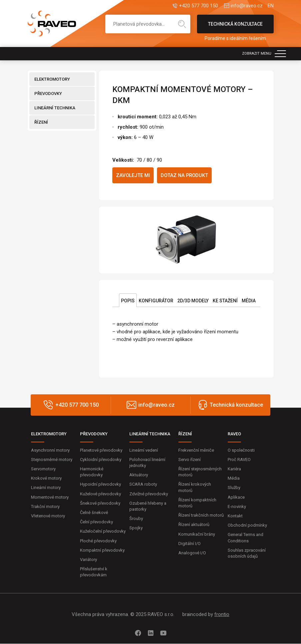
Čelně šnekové (94, 513)
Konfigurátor (156, 301)
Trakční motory (45, 507)
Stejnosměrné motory (52, 460)
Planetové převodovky (101, 450)
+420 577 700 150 (198, 6)
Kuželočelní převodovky (103, 531)
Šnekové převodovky (100, 503)
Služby (234, 488)
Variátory (88, 560)
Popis (128, 301)
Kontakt (235, 516)
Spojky (136, 528)
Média (249, 301)
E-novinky (237, 507)
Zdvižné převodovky (149, 494)
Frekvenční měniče (196, 450)
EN (271, 6)
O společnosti (241, 450)
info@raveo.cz (247, 6)
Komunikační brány (197, 534)
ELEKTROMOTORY (52, 79)
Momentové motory (50, 497)
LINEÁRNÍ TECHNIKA (55, 108)
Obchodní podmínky (247, 525)
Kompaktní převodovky (102, 550)
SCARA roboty (143, 484)
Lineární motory (46, 488)
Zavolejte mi (133, 175)
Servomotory (43, 469)
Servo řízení (189, 460)
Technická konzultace (235, 27)
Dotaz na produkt (185, 175)
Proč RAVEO (239, 460)
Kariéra (234, 469)
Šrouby (136, 519)
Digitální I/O (189, 543)
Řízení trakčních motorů (201, 515)
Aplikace (236, 497)
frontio (222, 615)
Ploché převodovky (98, 541)
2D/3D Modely (193, 301)
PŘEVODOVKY (48, 93)
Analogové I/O (192, 553)
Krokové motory (46, 478)
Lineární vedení (144, 450)
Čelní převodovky (96, 522)
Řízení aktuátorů (194, 525)
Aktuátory (139, 475)
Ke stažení (225, 301)
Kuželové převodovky (100, 494)
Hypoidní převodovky (100, 484)
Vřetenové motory (48, 516)
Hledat (182, 24)
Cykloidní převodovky (101, 460)
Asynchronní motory (50, 450)
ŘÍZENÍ (41, 122)
